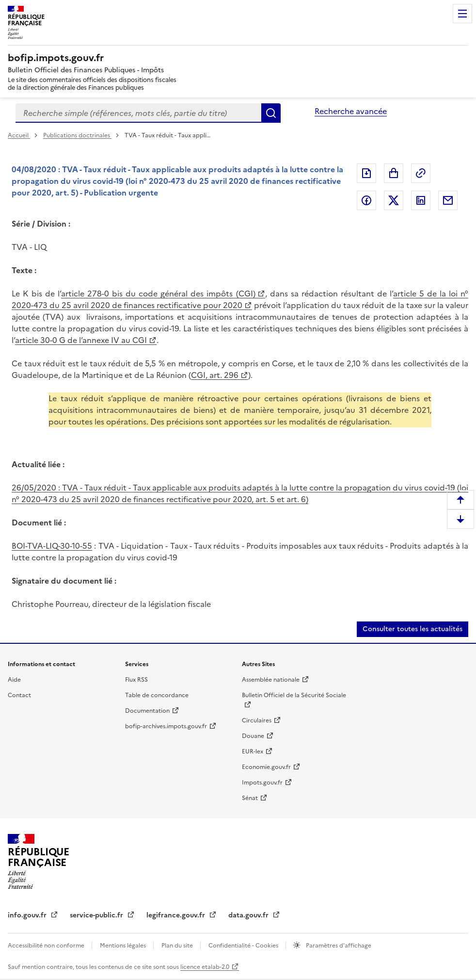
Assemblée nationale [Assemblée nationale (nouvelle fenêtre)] (271, 680)
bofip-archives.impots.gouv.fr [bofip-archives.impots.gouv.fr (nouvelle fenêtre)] (166, 726)
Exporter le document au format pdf (366, 173)
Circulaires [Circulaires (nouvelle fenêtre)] (257, 720)
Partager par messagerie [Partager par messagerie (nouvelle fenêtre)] (448, 200)
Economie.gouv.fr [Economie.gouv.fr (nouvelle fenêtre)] (266, 767)
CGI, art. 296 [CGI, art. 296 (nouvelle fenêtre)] (215, 375)
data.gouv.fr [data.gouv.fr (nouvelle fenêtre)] (249, 915)
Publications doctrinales (77, 135)
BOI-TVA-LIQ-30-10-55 (52, 546)
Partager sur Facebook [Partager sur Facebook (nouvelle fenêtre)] (366, 200)
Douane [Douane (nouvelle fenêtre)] (253, 736)
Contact (19, 695)
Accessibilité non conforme (47, 946)
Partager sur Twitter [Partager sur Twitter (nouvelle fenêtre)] (394, 200)
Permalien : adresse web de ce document (421, 173)
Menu (462, 14)
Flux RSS (136, 680)
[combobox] (138, 113)
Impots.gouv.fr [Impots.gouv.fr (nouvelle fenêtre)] (262, 783)
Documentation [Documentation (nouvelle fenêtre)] (147, 711)
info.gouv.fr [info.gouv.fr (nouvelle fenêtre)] (28, 915)
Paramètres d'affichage (338, 946)
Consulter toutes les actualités (413, 629)
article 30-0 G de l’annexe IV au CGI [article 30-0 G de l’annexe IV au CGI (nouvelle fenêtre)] (81, 340)
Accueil (19, 135)
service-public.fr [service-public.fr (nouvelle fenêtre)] (97, 915)
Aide (14, 680)
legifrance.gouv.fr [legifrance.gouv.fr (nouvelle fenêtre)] (177, 915)
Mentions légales (124, 946)
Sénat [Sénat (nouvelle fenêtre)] (250, 798)
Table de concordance (157, 695)
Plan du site (178, 946)
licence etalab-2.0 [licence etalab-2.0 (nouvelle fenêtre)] (205, 967)
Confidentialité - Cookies (244, 946)
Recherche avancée (351, 111)
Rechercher (271, 113)
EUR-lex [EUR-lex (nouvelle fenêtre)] (253, 751)
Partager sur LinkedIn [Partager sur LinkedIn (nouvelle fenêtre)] (421, 200)
